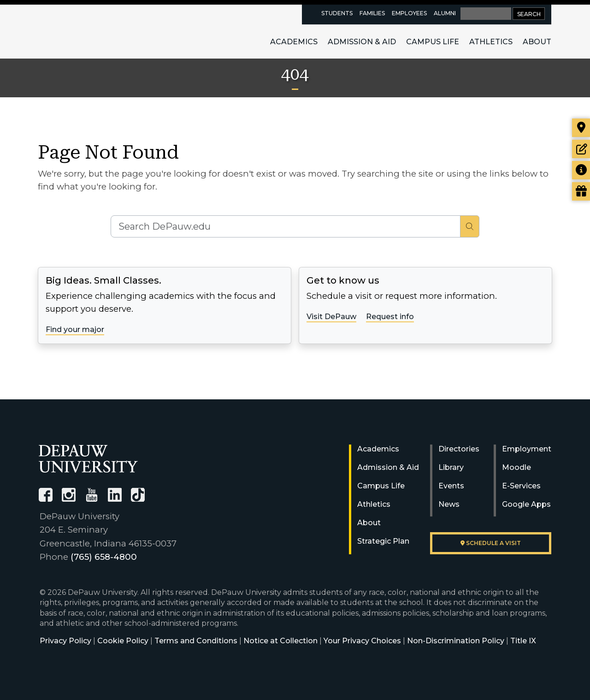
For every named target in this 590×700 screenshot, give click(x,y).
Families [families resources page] (372, 13)
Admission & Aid (362, 42)
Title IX (523, 641)
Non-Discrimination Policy (456, 641)
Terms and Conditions (196, 641)
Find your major (75, 329)
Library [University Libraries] (451, 467)
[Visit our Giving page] (581, 191)
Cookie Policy (123, 641)
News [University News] (449, 504)
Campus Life (433, 42)
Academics (294, 42)
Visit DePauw (331, 317)
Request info (390, 317)
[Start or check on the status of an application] (581, 149)
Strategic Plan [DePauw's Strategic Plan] (383, 541)
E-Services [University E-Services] (521, 486)
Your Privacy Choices (362, 641)
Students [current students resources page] (337, 13)
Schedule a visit (491, 543)
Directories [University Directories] (459, 449)
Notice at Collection (280, 641)
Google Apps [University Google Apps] (526, 504)
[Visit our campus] (581, 128)
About (537, 42)
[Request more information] (581, 170)
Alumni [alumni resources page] (445, 13)
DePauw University (89, 31)
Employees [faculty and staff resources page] (409, 13)
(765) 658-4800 (104, 557)
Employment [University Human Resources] (527, 449)
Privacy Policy (65, 641)
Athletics (491, 42)
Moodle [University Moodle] (516, 467)
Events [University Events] (451, 486)
